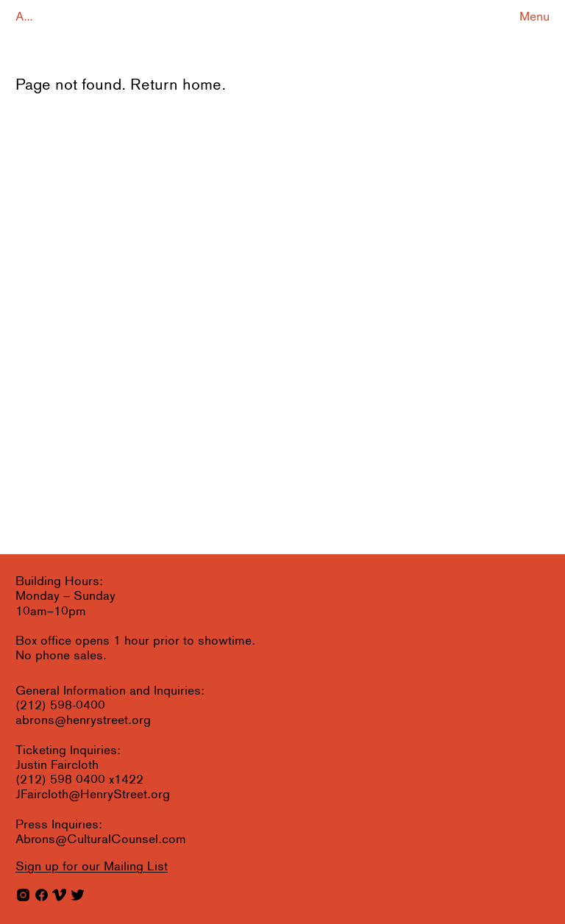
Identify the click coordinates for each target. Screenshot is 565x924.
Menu (534, 17)
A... (24, 17)
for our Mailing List (92, 867)
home (202, 86)
